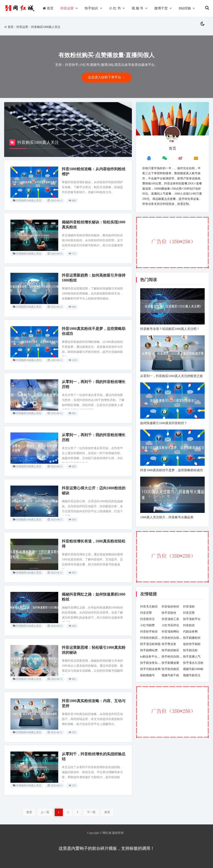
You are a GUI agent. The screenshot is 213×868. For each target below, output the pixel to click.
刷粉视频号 (147, 675)
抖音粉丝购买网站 (151, 638)
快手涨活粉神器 (150, 644)
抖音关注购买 (149, 607)
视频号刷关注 (192, 675)
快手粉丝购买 (170, 650)
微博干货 (161, 8)
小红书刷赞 (147, 625)
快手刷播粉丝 (192, 638)
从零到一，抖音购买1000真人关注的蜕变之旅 (172, 376)
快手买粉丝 (169, 613)
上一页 (45, 812)
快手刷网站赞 (149, 650)
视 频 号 (137, 8)
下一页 (91, 812)
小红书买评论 (170, 625)
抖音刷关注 (147, 619)
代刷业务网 (190, 632)
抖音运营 (67, 8)
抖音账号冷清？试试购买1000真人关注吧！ (170, 329)
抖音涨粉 (189, 607)
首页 (48, 8)
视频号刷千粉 (170, 675)
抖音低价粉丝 (170, 607)
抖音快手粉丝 (149, 632)
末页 (107, 812)
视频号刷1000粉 (193, 669)
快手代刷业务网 (150, 669)
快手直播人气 (192, 657)
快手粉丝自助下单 (172, 657)
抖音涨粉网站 (170, 632)
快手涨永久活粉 (193, 663)
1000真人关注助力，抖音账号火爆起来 (167, 517)
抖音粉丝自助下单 (172, 638)
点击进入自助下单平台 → (106, 77)
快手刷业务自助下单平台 (151, 663)
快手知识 (91, 8)
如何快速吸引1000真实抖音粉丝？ (164, 423)
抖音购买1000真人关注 (46, 27)
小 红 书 (115, 8)
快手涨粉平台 (192, 619)
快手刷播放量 (170, 663)
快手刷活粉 (190, 650)
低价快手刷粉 (192, 644)
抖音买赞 (146, 613)
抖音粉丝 (189, 625)
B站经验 (185, 8)
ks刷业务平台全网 (151, 657)
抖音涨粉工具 (170, 619)
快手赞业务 (169, 644)
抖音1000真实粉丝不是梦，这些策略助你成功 (172, 470)
